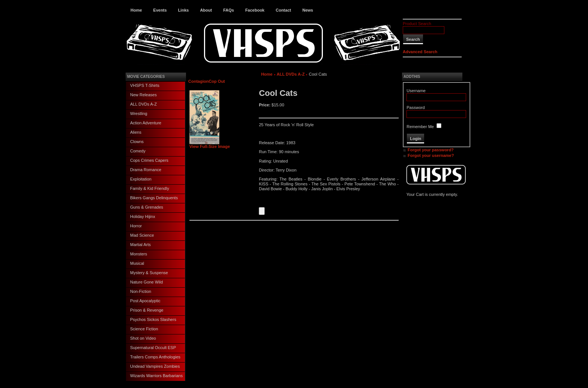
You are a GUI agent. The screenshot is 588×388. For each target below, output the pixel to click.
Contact (283, 10)
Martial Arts (140, 245)
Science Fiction (144, 329)
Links (184, 10)
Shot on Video (143, 338)
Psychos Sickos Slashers (153, 319)
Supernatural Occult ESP (153, 348)
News (308, 10)
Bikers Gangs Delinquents (154, 198)
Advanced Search (420, 52)
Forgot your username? (431, 155)
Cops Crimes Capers (149, 160)
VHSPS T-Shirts (145, 85)
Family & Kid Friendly (150, 188)
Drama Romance (146, 170)
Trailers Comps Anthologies (155, 357)
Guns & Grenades (147, 207)
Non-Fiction (141, 291)
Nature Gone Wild (146, 282)
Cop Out (217, 81)
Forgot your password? (431, 150)
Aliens (136, 132)
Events (160, 10)
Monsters (139, 254)
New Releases (143, 95)
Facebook (255, 10)
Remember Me (420, 127)
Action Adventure (146, 123)
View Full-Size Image (210, 145)
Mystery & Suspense (149, 273)
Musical (137, 263)
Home (136, 10)
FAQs (229, 10)
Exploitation (141, 179)
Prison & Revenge (147, 310)
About (206, 10)
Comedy (138, 151)
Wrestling (139, 113)
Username (416, 91)
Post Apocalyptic (145, 301)
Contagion (198, 81)
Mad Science (142, 235)
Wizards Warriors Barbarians (156, 376)
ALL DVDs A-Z (143, 104)
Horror (136, 226)
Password (415, 107)
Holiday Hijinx (143, 216)
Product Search (417, 24)
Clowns (137, 142)
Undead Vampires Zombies (155, 366)
